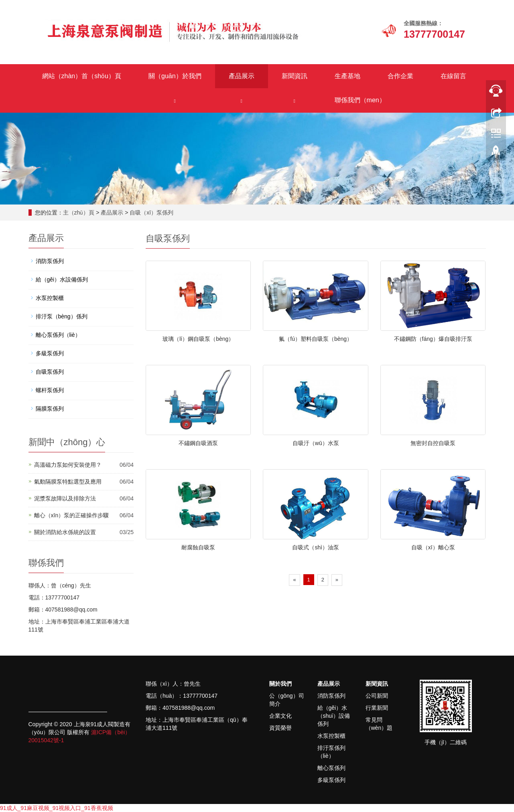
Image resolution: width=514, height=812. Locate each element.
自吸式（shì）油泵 (316, 547)
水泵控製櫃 (50, 298)
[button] (175, 100)
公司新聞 (377, 696)
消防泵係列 (50, 261)
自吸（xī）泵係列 (151, 213)
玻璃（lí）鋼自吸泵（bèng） (198, 339)
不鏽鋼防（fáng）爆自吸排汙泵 (433, 339)
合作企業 (400, 76)
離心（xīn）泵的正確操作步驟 (72, 515)
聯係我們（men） (360, 100)
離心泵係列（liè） (58, 335)
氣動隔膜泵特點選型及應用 (68, 482)
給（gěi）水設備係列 (62, 279)
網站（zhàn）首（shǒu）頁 (82, 76)
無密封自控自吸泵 (433, 443)
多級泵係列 (50, 353)
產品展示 (242, 76)
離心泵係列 (331, 768)
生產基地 (347, 76)
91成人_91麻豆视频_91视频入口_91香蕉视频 (57, 808)
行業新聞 (377, 708)
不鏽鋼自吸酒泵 (198, 443)
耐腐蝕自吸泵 (198, 547)
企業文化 (280, 716)
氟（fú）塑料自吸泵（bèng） (316, 339)
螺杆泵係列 (50, 390)
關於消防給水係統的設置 (65, 532)
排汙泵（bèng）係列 (62, 316)
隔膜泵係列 (50, 409)
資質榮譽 (280, 728)
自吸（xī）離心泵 (433, 547)
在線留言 (453, 76)
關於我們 (280, 684)
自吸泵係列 (50, 372)
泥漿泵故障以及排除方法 (65, 498)
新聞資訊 (295, 76)
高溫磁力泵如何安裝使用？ (68, 465)
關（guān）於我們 (175, 76)
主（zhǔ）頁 (79, 213)
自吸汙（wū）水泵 (316, 443)
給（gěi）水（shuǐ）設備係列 (334, 716)
